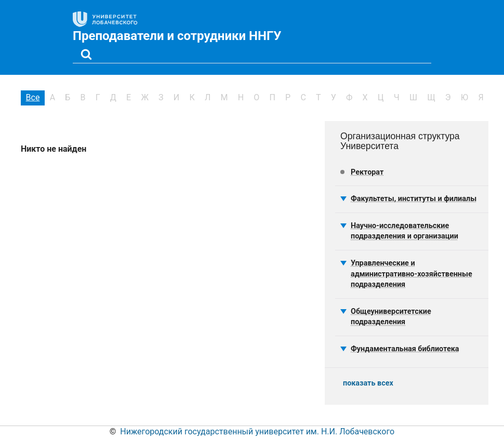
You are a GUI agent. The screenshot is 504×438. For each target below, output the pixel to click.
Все (33, 97)
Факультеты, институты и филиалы (414, 199)
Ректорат (367, 172)
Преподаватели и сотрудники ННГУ (177, 36)
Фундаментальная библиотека (405, 349)
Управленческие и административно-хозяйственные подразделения (412, 274)
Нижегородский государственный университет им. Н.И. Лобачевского (257, 432)
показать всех (368, 383)
